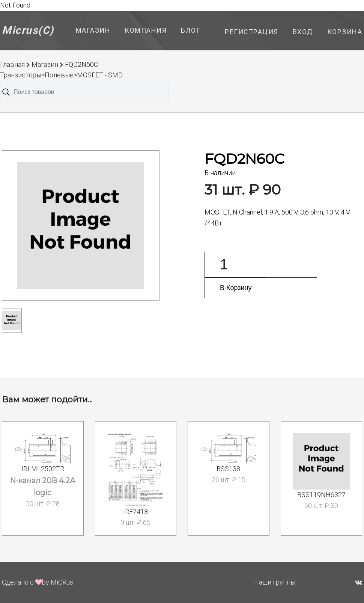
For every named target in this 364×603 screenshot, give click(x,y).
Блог (191, 30)
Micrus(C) (28, 30)
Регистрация (252, 32)
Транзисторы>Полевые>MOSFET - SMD (61, 75)
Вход (303, 32)
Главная (12, 64)
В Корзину (236, 288)
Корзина (345, 32)
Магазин (93, 30)
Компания (146, 30)
